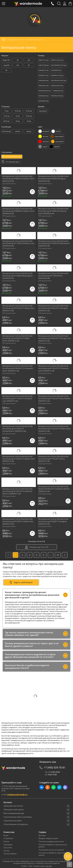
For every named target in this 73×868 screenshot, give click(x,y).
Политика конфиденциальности (51, 842)
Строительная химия (13, 821)
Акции (6, 835)
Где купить (8, 848)
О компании (8, 838)
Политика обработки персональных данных (53, 846)
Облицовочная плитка (13, 806)
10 (58, 555)
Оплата (6, 842)
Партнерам (8, 845)
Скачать (7, 851)
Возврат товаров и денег (49, 838)
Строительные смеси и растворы (18, 817)
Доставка (42, 835)
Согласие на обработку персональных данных (54, 854)
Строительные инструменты (16, 824)
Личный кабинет (10, 854)
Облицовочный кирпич (14, 810)
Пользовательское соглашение (51, 850)
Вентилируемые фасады (14, 813)
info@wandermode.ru (17, 795)
